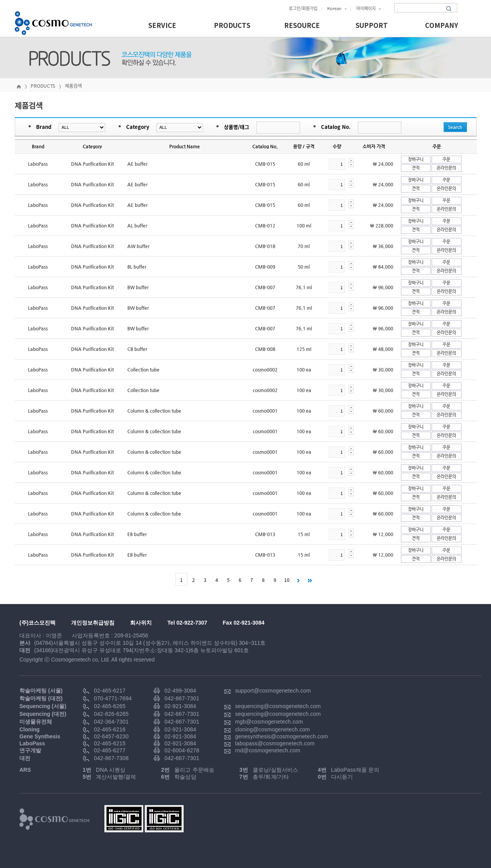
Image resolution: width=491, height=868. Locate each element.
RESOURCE (302, 26)
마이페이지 (369, 8)
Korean (337, 8)
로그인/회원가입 (303, 8)
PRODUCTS (232, 26)
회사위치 (141, 623)
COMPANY (442, 26)
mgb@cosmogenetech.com (269, 722)
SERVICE (162, 26)
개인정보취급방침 (93, 623)
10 (287, 580)
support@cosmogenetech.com (273, 691)
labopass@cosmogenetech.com (275, 743)
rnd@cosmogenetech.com (268, 750)
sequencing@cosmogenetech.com (278, 706)
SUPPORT (372, 26)
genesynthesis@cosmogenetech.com (282, 736)
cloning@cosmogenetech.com (273, 729)
